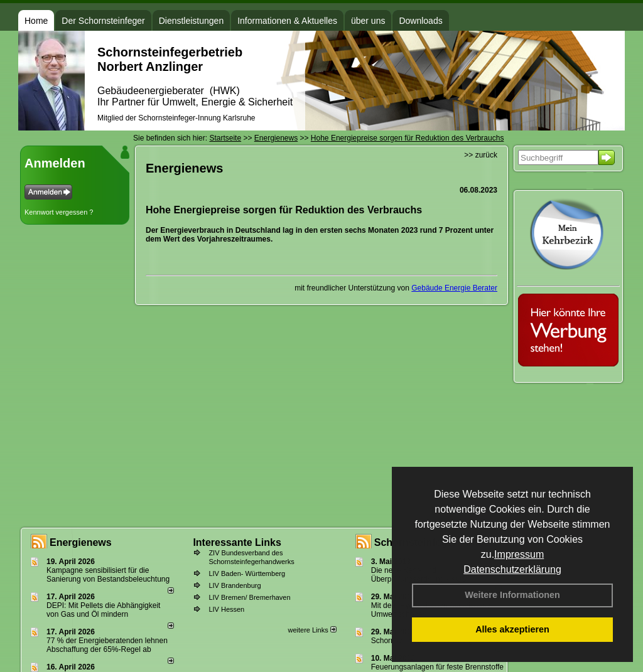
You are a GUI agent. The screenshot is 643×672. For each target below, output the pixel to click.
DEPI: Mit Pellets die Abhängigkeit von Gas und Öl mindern (103, 610)
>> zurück (481, 155)
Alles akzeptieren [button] (512, 629)
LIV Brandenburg (235, 585)
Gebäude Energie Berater (454, 288)
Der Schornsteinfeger (103, 21)
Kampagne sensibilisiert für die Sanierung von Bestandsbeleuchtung (108, 575)
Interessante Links (237, 542)
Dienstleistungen (192, 21)
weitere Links (312, 630)
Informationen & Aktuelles (287, 21)
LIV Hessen (226, 609)
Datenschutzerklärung (512, 569)
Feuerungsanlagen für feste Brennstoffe (437, 667)
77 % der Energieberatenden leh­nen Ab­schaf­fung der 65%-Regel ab (107, 645)
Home (36, 21)
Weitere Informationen (512, 595)
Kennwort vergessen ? (59, 212)
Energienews (81, 542)
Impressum (519, 554)
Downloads (420, 21)
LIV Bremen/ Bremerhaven (249, 597)
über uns (368, 21)
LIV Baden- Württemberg (247, 573)
